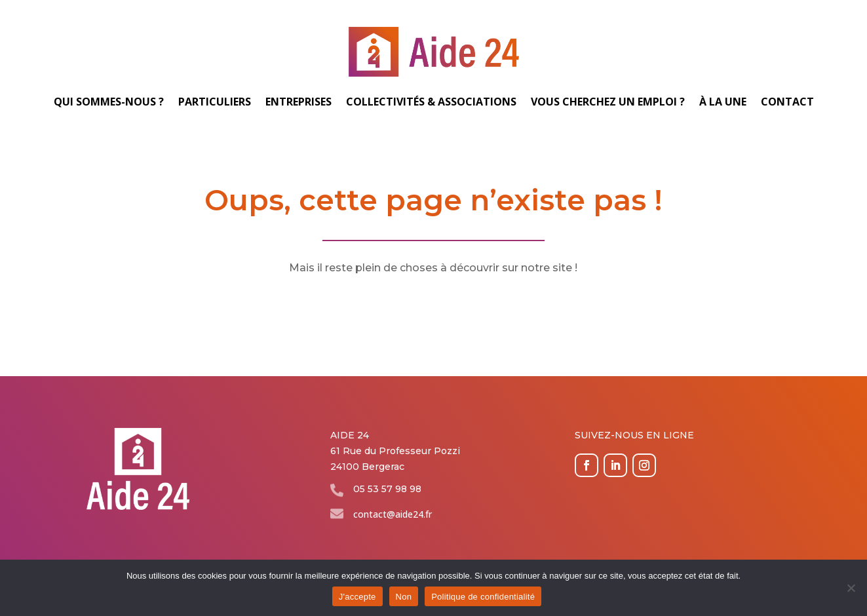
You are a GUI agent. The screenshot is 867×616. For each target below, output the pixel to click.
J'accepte (357, 597)
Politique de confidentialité (483, 597)
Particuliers (215, 102)
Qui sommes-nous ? (109, 102)
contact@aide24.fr (393, 514)
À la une (723, 102)
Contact (787, 102)
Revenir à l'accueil (433, 309)
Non (404, 597)
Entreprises (299, 102)
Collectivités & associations (431, 102)
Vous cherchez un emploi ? (608, 102)
